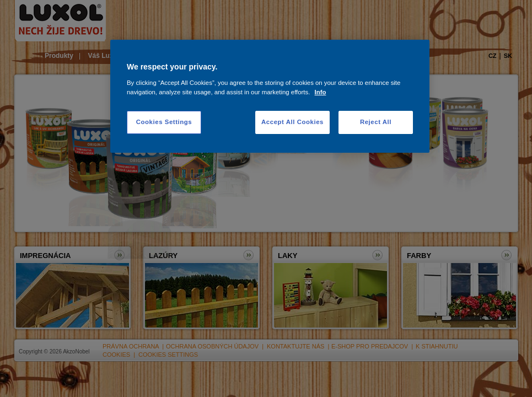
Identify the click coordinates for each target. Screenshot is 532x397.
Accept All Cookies (292, 122)
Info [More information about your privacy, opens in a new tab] (321, 92)
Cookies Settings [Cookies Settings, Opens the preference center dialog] (164, 122)
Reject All (376, 122)
